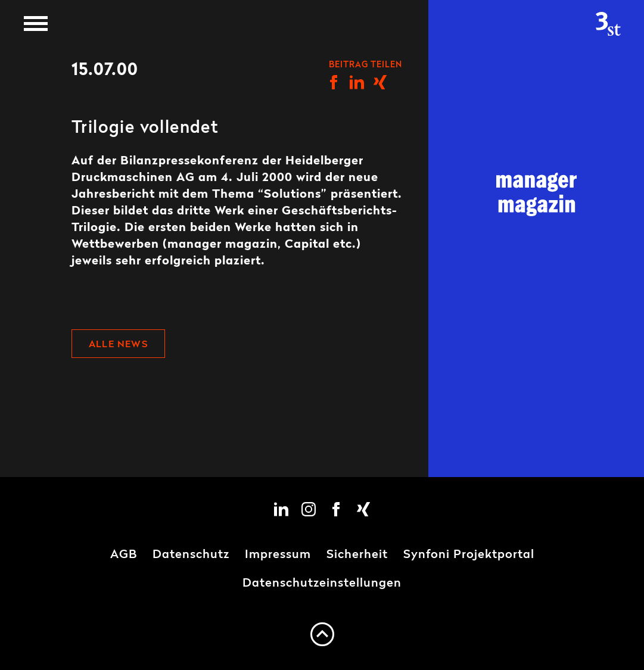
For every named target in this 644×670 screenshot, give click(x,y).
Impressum (278, 555)
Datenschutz (191, 555)
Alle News (118, 345)
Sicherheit (357, 555)
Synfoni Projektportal (469, 555)
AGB (124, 555)
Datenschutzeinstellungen (322, 584)
